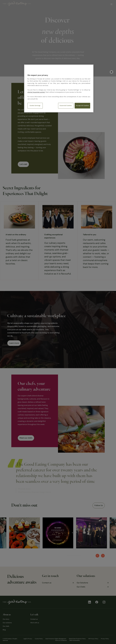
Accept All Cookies (82, 106)
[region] (59, 88)
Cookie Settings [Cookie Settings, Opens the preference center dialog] (35, 106)
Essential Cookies (66, 106)
